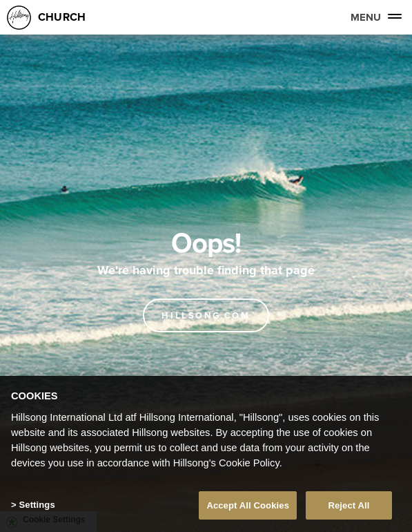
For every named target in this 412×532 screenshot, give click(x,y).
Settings (37, 508)
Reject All (349, 509)
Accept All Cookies (248, 509)
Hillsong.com (206, 315)
